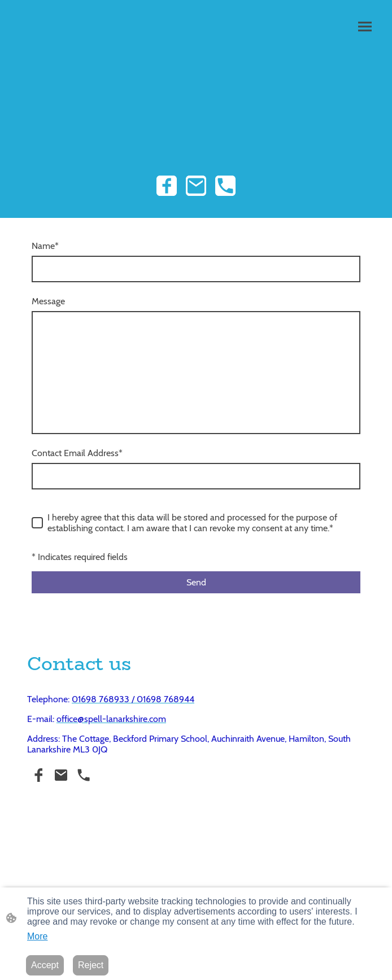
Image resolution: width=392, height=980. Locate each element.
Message (48, 301)
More (37, 936)
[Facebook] (167, 186)
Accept (45, 965)
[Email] (196, 186)
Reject (91, 965)
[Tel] (225, 186)
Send (196, 582)
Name (45, 246)
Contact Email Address (77, 453)
